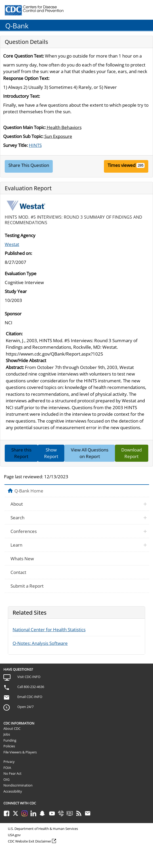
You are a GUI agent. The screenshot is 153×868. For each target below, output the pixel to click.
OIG (6, 779)
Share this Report (21, 453)
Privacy (9, 762)
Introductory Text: (22, 96)
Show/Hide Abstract (26, 360)
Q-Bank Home (29, 491)
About (17, 504)
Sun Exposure (58, 136)
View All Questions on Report (90, 453)
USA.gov (14, 835)
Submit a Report (27, 586)
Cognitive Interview (24, 282)
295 (141, 165)
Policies (9, 746)
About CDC (12, 728)
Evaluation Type (21, 273)
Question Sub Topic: (23, 136)
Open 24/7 (25, 707)
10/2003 (13, 300)
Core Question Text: (23, 56)
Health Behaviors (64, 127)
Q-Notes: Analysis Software (40, 643)
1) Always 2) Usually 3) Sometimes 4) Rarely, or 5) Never (60, 87)
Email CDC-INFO (30, 697)
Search (17, 518)
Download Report (131, 453)
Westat (12, 244)
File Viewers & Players (20, 752)
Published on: (18, 253)
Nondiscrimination (18, 785)
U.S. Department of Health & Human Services (43, 829)
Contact (18, 572)
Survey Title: (15, 145)
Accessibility (13, 791)
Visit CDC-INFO (29, 677)
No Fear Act (12, 773)
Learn (16, 545)
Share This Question (29, 165)
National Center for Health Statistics (49, 630)
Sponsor (13, 314)
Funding (10, 740)
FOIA (7, 768)
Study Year (16, 291)
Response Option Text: (26, 78)
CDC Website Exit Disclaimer (30, 841)
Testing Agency (20, 235)
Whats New (22, 559)
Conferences (24, 531)
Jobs (7, 734)
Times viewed (122, 165)
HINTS (35, 145)
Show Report (51, 453)
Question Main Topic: (24, 127)
